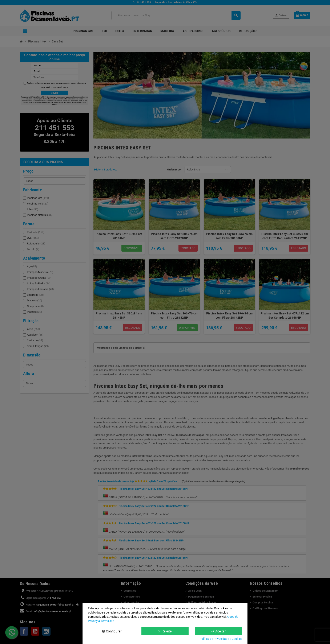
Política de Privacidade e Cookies (221, 639)
